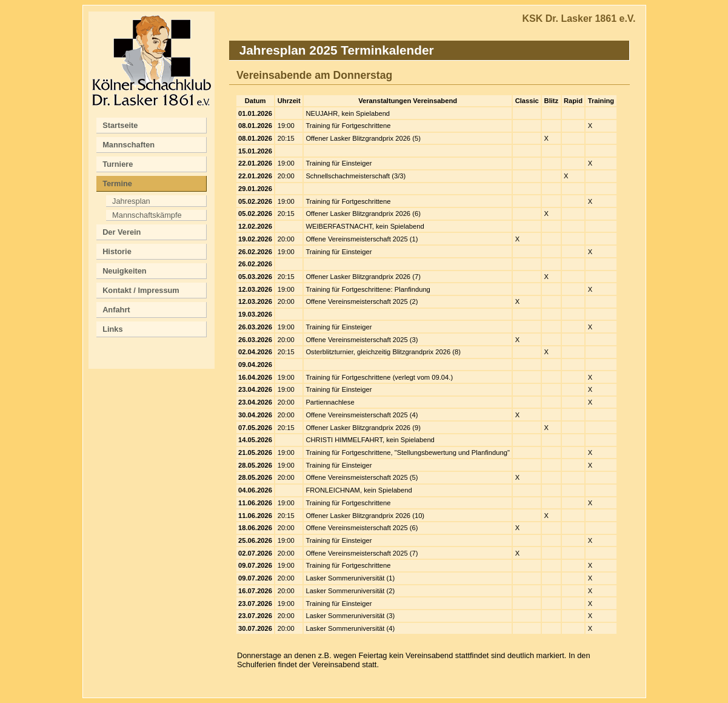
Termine (117, 183)
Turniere (118, 164)
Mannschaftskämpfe (147, 215)
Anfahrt (116, 310)
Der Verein (122, 232)
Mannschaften (129, 145)
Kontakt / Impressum (141, 290)
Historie (117, 251)
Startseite (120, 125)
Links (112, 329)
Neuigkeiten (125, 271)
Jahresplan (131, 201)
